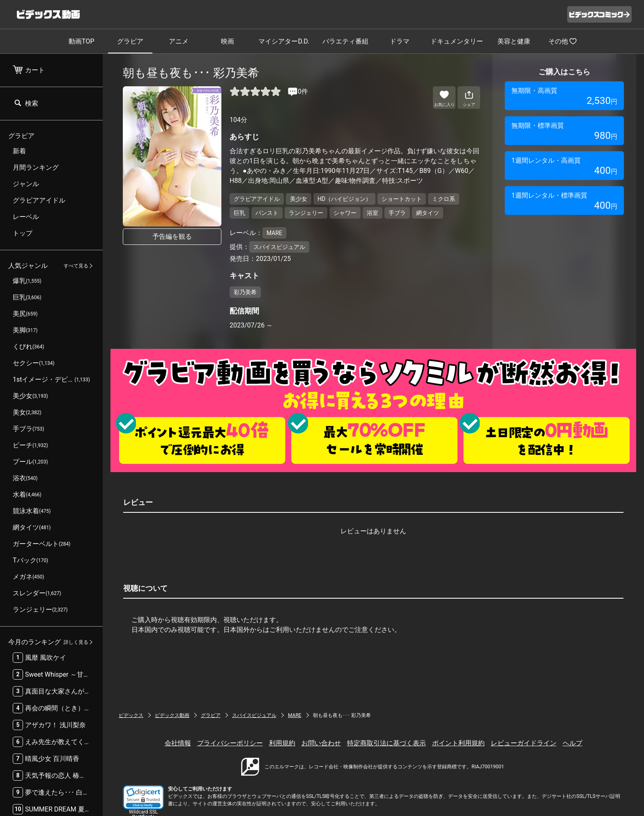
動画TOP (81, 41)
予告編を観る (172, 236)
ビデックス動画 (172, 715)
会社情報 (178, 743)
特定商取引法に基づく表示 (386, 743)
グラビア (130, 41)
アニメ (179, 41)
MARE (295, 715)
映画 (228, 41)
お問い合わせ (321, 743)
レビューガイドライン (524, 743)
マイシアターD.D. (284, 41)
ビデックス (131, 715)
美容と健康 (514, 41)
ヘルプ (573, 743)
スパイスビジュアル (254, 715)
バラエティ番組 (345, 41)
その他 (563, 41)
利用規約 (282, 743)
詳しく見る (76, 642)
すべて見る (76, 266)
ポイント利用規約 (458, 743)
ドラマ (400, 41)
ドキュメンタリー (457, 41)
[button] (143, 797)
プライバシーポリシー (230, 743)
